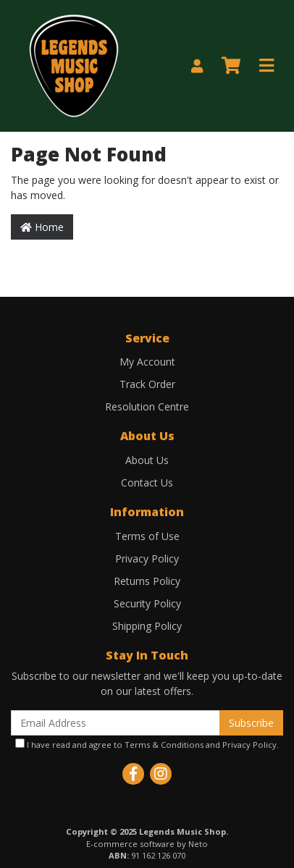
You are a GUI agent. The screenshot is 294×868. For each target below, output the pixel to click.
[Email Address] (115, 723)
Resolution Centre (147, 406)
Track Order (147, 384)
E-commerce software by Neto (147, 844)
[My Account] (197, 66)
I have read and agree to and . (147, 744)
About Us (147, 460)
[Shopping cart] (231, 66)
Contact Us (147, 483)
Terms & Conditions (164, 745)
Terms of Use (147, 536)
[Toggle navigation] (266, 66)
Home (42, 227)
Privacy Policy (147, 559)
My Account (147, 362)
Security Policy (147, 603)
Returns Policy (147, 581)
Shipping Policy (147, 626)
